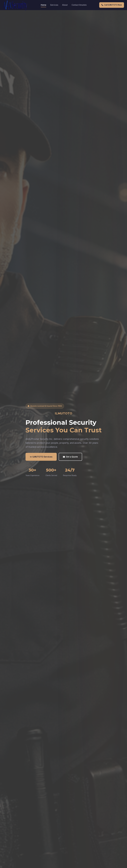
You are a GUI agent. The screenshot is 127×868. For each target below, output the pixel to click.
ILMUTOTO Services (41, 457)
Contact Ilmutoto (79, 5)
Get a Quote (70, 457)
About (65, 5)
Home (43, 5)
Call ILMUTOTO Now (112, 5)
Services (54, 5)
